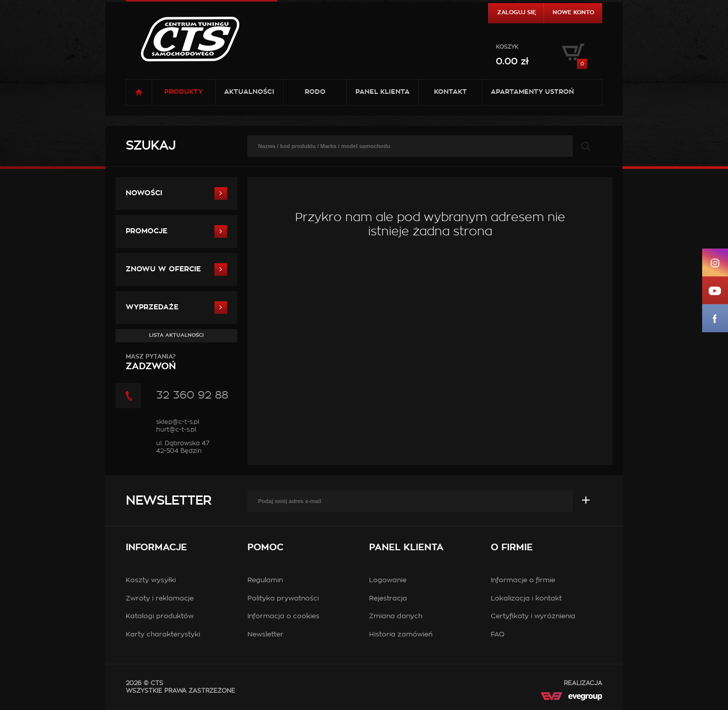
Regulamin (265, 580)
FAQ (498, 635)
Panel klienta (383, 92)
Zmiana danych (396, 616)
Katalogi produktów (160, 616)
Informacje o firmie (523, 580)
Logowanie (388, 580)
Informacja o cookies (283, 616)
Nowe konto (573, 12)
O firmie (512, 548)
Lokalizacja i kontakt (526, 599)
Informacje (156, 548)
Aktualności (249, 92)
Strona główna (139, 92)
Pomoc (265, 548)
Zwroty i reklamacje (160, 599)
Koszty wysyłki (151, 580)
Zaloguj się (517, 12)
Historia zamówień (401, 635)
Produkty (184, 92)
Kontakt (450, 92)
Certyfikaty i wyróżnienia (533, 616)
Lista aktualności (176, 335)
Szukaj (151, 146)
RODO (315, 92)
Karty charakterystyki (163, 635)
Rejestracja (388, 599)
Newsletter (168, 501)
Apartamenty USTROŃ (532, 92)
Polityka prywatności (283, 599)
